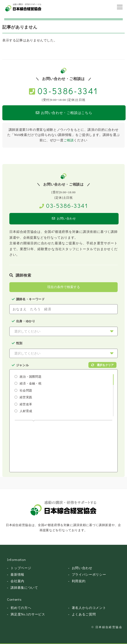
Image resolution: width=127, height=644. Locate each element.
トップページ (21, 568)
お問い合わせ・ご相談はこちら (64, 113)
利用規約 (79, 581)
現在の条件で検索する (64, 287)
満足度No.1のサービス (28, 614)
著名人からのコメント (89, 608)
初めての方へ (21, 608)
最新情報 (17, 575)
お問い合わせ (64, 218)
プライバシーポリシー (89, 575)
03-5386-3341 (68, 91)
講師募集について (24, 588)
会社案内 (17, 581)
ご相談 (69, 140)
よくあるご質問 (84, 614)
